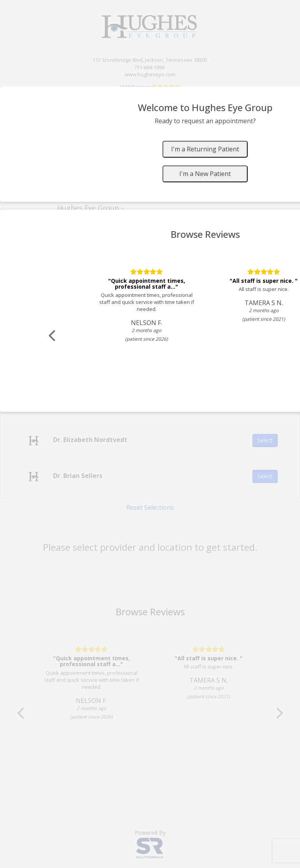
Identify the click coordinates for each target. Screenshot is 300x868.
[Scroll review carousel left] (53, 336)
